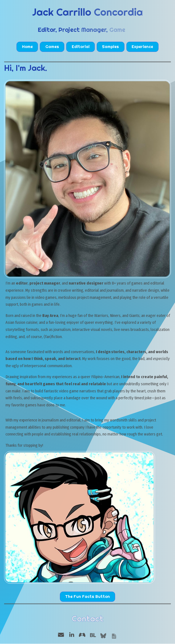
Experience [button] (142, 47)
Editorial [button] (81, 47)
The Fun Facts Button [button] (88, 597)
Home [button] (27, 47)
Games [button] (52, 47)
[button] (61, 635)
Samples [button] (110, 47)
